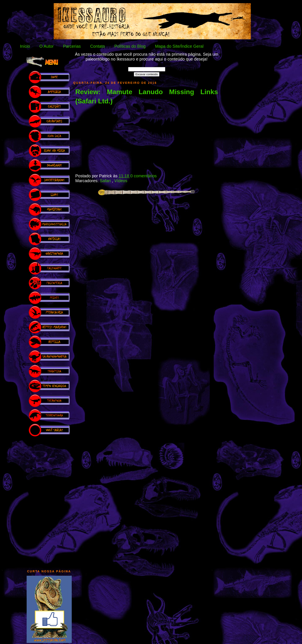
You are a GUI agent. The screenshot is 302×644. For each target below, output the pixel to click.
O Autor (47, 46)
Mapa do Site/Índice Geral (179, 46)
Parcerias (72, 46)
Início (25, 46)
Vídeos (121, 181)
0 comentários (143, 176)
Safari (106, 181)
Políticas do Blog (130, 46)
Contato (98, 46)
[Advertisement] (49, 501)
